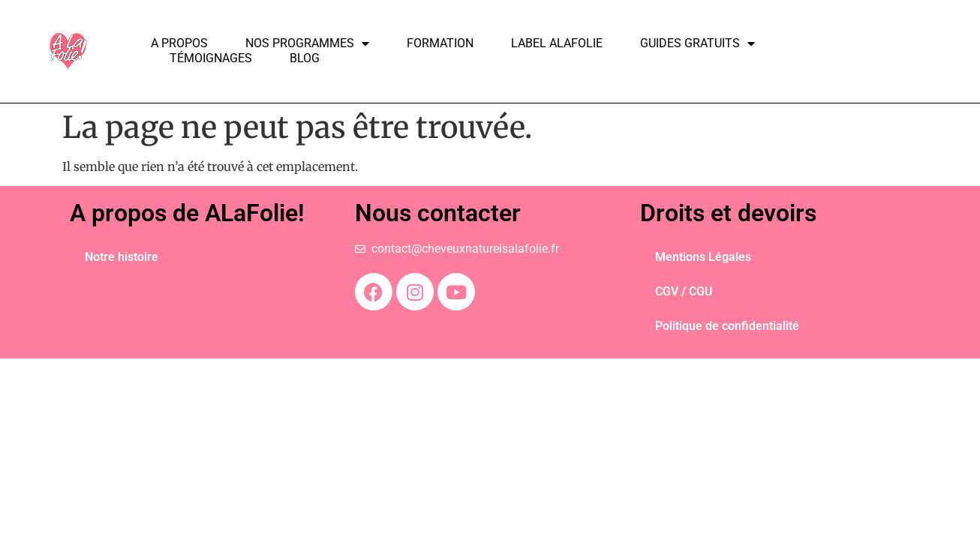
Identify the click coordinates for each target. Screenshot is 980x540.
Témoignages (211, 58)
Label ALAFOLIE (557, 43)
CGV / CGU (684, 291)
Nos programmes (307, 43)
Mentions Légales (703, 257)
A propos (179, 43)
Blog (305, 58)
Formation (440, 43)
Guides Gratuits (697, 43)
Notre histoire (122, 257)
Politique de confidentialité (727, 326)
